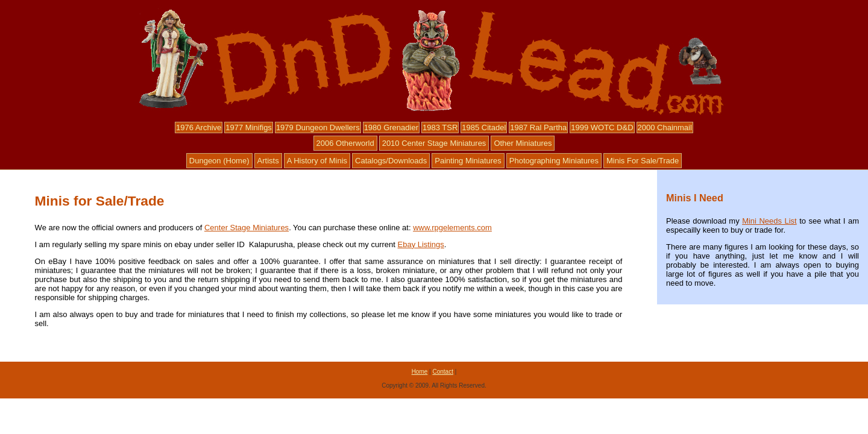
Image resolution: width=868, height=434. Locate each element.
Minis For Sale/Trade (643, 161)
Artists (268, 161)
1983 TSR (440, 127)
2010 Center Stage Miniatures (434, 143)
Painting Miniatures (468, 161)
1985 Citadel (484, 127)
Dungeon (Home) (219, 161)
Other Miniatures (523, 143)
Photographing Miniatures (554, 161)
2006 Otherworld (345, 143)
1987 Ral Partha (538, 127)
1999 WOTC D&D (602, 127)
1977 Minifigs (249, 127)
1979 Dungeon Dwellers (318, 127)
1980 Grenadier (391, 127)
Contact (442, 372)
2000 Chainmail (665, 127)
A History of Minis (317, 161)
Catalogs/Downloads (391, 161)
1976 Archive (199, 127)
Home (420, 372)
